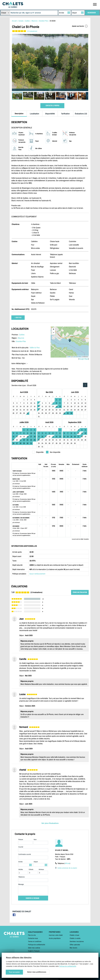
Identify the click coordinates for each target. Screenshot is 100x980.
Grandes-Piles (21, 341)
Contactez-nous (33, 938)
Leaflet (69, 357)
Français (37, 951)
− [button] (53, 333)
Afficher (67, 863)
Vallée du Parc (35, 347)
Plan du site (32, 935)
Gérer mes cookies (34, 948)
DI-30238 (53, 21)
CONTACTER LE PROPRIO (52, 106)
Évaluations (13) (81, 114)
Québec (22, 335)
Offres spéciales (75, 945)
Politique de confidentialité (37, 945)
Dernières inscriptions (77, 941)
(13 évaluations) (32, 31)
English (30, 951)
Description (19, 113)
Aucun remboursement (37, 574)
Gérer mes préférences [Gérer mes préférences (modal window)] (37, 972)
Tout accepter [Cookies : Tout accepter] (14, 972)
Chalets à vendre (75, 938)
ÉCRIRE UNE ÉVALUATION (80, 592)
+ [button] (53, 329)
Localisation (35, 114)
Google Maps (84, 359)
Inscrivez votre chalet (56, 935)
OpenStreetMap (77, 357)
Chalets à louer (74, 935)
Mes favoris (73, 948)
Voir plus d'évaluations (50, 823)
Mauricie (21, 338)
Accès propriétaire (55, 938)
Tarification (65, 114)
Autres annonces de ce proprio (67, 868)
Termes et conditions (35, 941)
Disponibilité (50, 114)
